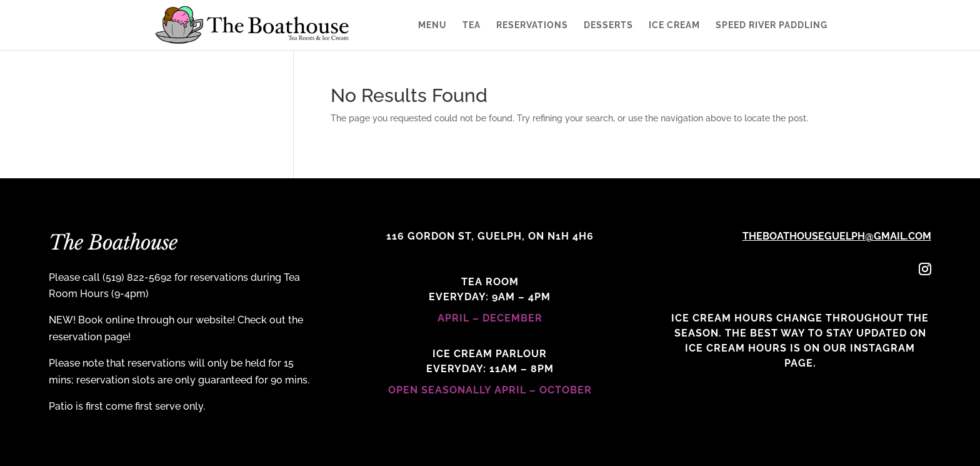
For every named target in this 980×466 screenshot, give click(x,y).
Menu (432, 25)
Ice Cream (674, 25)
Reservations (532, 25)
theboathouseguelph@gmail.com (837, 236)
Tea (472, 25)
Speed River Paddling (772, 25)
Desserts (608, 25)
